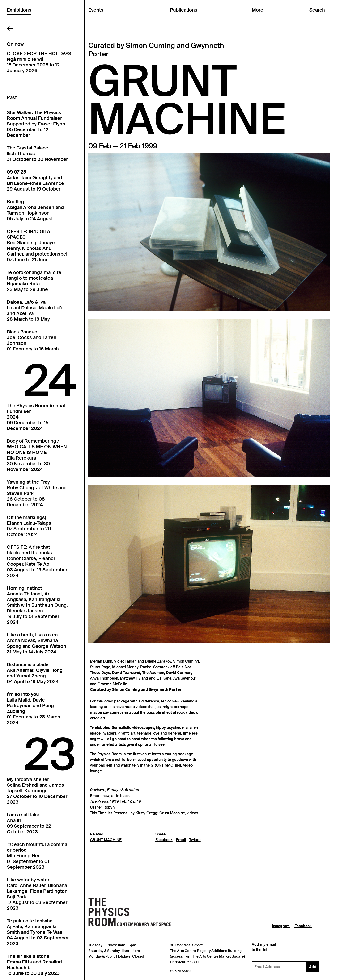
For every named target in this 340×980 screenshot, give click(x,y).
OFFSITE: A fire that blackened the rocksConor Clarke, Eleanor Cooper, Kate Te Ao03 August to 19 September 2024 (37, 561)
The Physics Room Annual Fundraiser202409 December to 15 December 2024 (36, 417)
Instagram (281, 926)
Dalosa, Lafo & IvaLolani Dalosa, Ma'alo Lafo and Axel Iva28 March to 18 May (35, 311)
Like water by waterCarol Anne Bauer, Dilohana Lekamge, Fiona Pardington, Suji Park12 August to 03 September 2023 (38, 894)
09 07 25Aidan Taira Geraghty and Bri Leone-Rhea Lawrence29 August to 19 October (35, 180)
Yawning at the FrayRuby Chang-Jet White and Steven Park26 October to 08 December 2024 (37, 493)
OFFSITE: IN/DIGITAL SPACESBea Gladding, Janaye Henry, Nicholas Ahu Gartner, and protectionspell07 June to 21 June (38, 245)
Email (181, 840)
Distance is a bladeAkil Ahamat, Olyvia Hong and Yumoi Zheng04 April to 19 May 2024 (35, 673)
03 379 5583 (180, 971)
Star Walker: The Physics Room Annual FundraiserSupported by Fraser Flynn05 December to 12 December (36, 124)
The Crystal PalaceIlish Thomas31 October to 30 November (37, 154)
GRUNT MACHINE (106, 840)
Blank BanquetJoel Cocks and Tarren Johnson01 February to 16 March (33, 340)
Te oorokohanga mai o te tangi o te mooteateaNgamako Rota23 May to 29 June (34, 281)
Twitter (195, 840)
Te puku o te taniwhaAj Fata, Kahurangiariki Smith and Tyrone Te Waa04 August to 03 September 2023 (38, 932)
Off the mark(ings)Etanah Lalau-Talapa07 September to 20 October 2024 (29, 526)
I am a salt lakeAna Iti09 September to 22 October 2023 (29, 823)
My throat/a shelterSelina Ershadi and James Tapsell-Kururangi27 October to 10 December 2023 (37, 791)
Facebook (164, 840)
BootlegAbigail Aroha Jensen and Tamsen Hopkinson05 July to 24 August (35, 210)
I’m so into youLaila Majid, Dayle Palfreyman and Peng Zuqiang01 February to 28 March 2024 (34, 708)
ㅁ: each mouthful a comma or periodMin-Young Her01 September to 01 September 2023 (37, 856)
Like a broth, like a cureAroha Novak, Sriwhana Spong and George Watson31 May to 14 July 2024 (36, 643)
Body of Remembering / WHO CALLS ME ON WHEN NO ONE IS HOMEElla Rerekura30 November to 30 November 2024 (37, 455)
